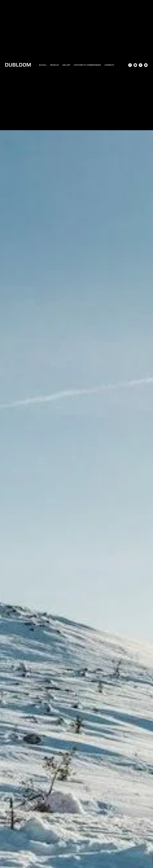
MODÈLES (54, 65)
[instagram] (135, 65)
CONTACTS (109, 65)
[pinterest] (141, 65)
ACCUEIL (43, 65)
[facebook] (130, 65)
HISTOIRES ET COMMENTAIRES (87, 65)
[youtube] (146, 65)
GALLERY (66, 65)
